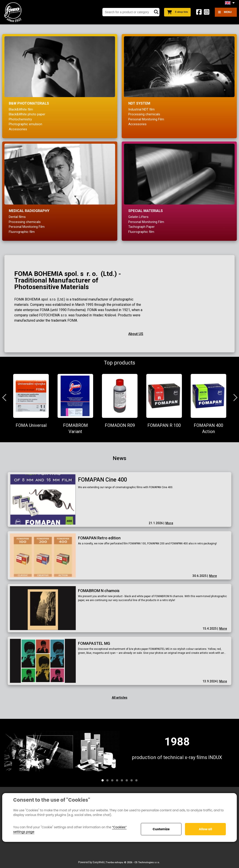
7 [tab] (132, 780)
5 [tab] (122, 780)
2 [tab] (107, 780)
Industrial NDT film (141, 109)
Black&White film (21, 109)
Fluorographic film (22, 232)
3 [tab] (112, 780)
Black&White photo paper (27, 114)
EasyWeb (98, 862)
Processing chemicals (144, 114)
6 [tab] (127, 780)
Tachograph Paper (141, 227)
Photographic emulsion (25, 124)
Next (234, 397)
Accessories (18, 129)
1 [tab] (103, 780)
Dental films (17, 217)
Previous (5, 397)
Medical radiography (29, 211)
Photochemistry (20, 119)
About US (136, 334)
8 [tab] (136, 780)
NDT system (139, 103)
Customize (161, 829)
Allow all (205, 829)
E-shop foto (176, 12)
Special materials (146, 211)
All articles (120, 698)
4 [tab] (117, 780)
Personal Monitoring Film (146, 119)
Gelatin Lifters (138, 217)
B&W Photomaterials (29, 103)
